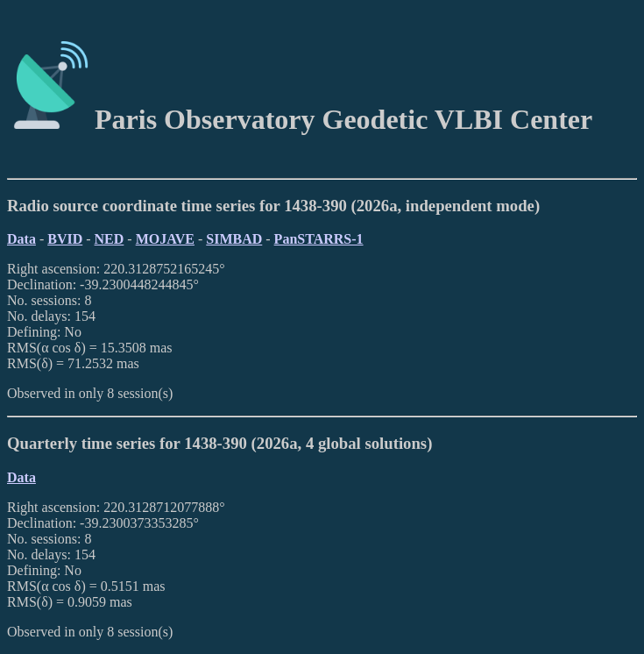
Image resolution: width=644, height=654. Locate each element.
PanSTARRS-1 (319, 239)
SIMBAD (234, 239)
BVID (65, 239)
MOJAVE (165, 239)
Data (21, 239)
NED (110, 239)
